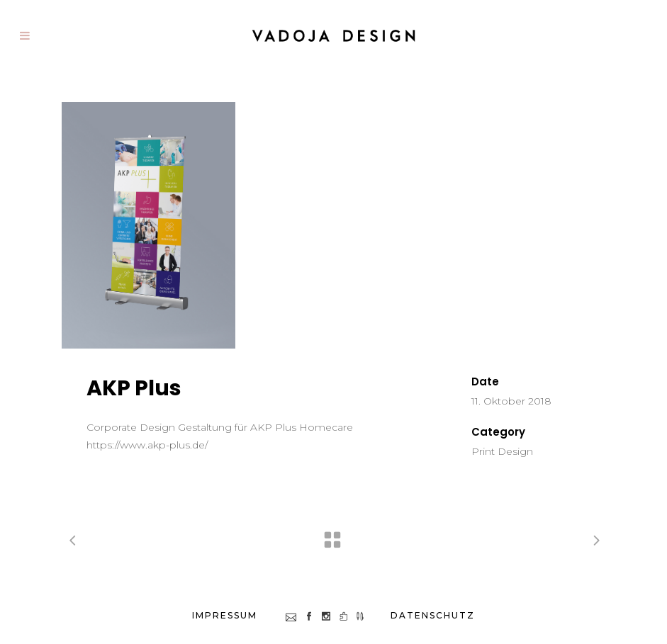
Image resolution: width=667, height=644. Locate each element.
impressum (225, 615)
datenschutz (433, 615)
